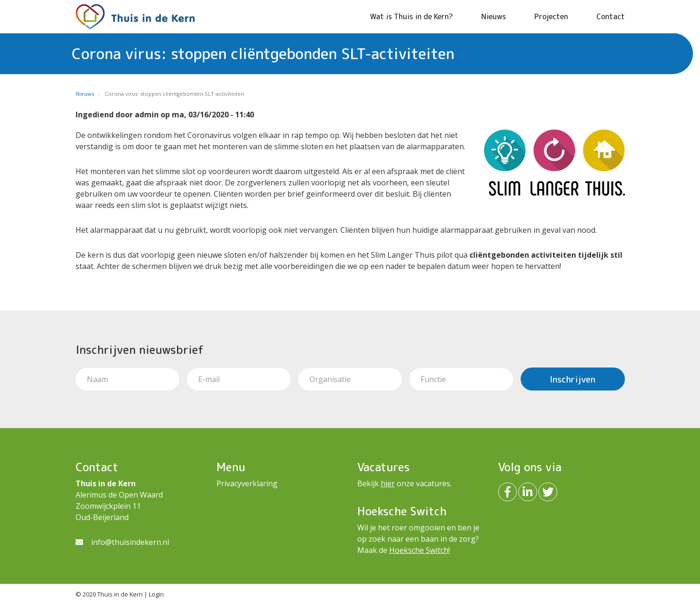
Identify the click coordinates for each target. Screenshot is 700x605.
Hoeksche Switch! (419, 550)
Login (156, 594)
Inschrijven (573, 379)
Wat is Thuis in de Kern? (412, 16)
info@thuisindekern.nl (130, 542)
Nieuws (494, 16)
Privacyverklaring (247, 483)
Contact (611, 16)
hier (388, 483)
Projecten (551, 16)
